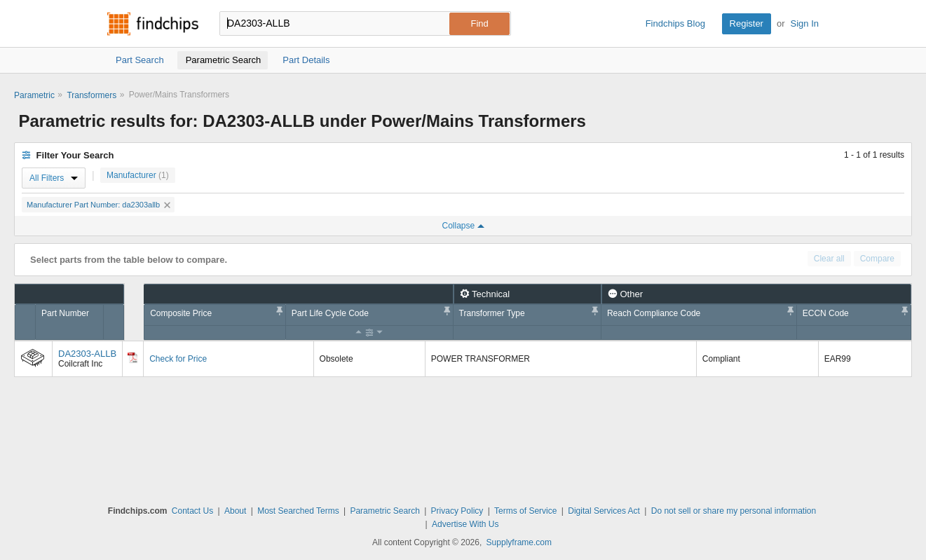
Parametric (34, 95)
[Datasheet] (132, 357)
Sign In (805, 23)
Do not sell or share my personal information (734, 511)
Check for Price (178, 359)
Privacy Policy (457, 511)
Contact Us (192, 511)
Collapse (463, 226)
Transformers (91, 95)
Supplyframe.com (519, 542)
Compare (877, 259)
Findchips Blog (675, 23)
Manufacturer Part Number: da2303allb (98, 205)
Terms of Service (525, 511)
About (235, 511)
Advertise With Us (465, 524)
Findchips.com (153, 24)
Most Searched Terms (298, 511)
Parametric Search (384, 511)
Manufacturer (138, 175)
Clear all (829, 259)
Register (747, 23)
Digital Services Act (604, 511)
